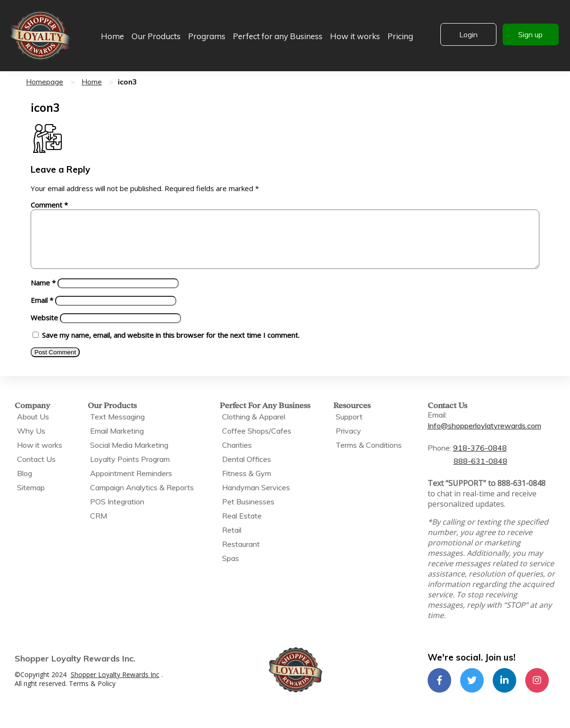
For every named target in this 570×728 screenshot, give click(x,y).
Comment (49, 205)
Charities (237, 456)
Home (112, 36)
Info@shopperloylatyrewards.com (484, 437)
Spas (231, 569)
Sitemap (31, 499)
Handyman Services (256, 499)
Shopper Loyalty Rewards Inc (115, 686)
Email (42, 311)
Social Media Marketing (129, 456)
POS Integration (117, 513)
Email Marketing (117, 442)
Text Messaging (117, 428)
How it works (355, 36)
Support (349, 428)
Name (43, 294)
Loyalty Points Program (130, 470)
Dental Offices (247, 470)
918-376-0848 (480, 459)
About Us (33, 428)
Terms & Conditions (369, 456)
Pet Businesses (248, 513)
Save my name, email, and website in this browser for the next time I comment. (171, 346)
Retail (232, 541)
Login (468, 34)
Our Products (156, 36)
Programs (207, 36)
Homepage (45, 82)
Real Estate (242, 527)
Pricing (400, 36)
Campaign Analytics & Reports (142, 499)
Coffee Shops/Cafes (257, 442)
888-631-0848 (480, 472)
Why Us (31, 442)
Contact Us (36, 470)
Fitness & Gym (247, 485)
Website (44, 329)
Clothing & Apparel (254, 428)
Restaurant (241, 555)
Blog (25, 485)
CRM (99, 527)
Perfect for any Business (278, 36)
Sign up (530, 34)
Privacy (348, 442)
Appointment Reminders (131, 485)
